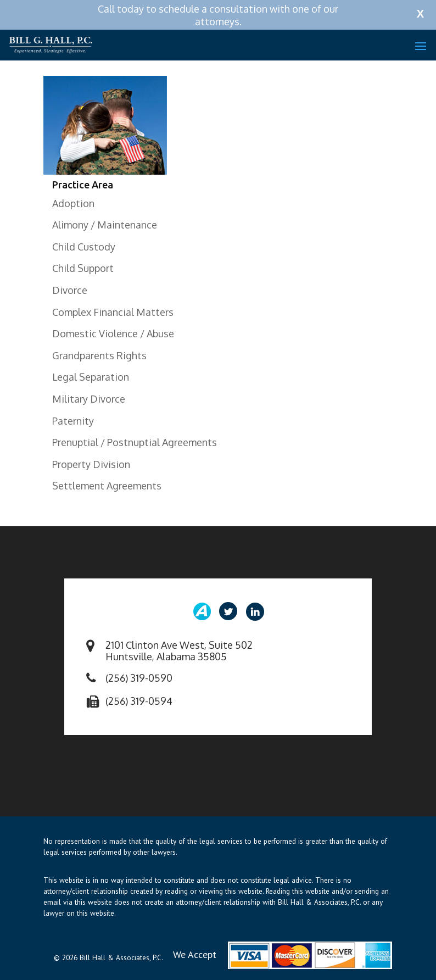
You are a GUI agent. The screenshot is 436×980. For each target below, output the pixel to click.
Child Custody (84, 247)
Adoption (73, 203)
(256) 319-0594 (139, 701)
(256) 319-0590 (139, 678)
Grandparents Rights (99, 355)
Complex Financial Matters (113, 312)
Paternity (73, 421)
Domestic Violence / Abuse (113, 333)
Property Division (91, 464)
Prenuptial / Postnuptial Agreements (135, 442)
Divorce (70, 290)
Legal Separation (91, 377)
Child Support (83, 268)
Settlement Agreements (107, 486)
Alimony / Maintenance (105, 225)
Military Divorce (89, 399)
